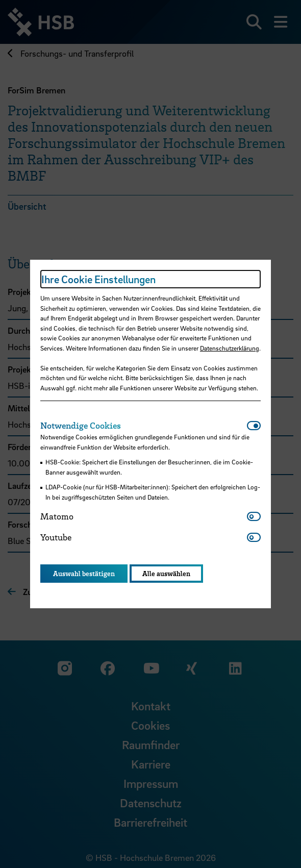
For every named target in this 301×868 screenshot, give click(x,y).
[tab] (144, 426)
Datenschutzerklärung (230, 348)
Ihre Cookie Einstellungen (98, 279)
